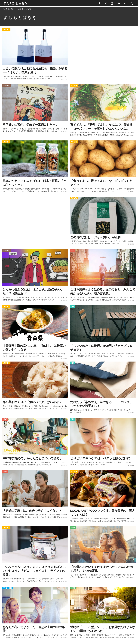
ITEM (73, 307)
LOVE (73, 251)
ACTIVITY (6, 30)
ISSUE (73, 528)
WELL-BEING (8, 589)
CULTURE (6, 86)
